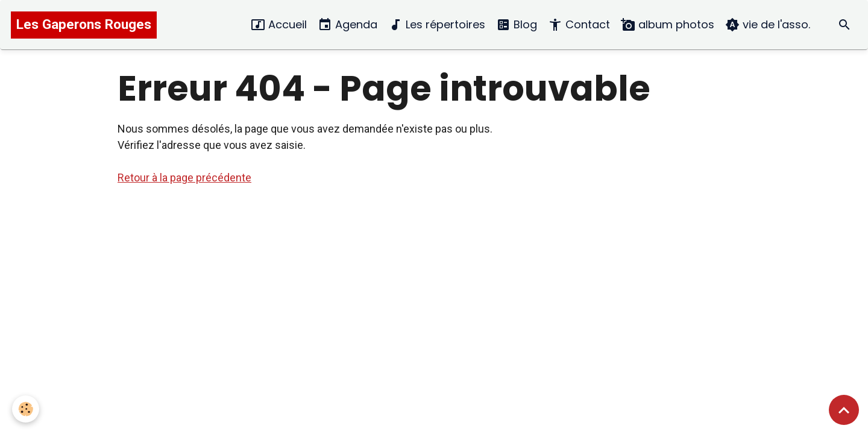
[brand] (84, 25)
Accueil (279, 25)
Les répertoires (437, 25)
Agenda (348, 25)
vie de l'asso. (768, 25)
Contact (579, 25)
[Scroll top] (844, 410)
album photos (668, 25)
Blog (517, 25)
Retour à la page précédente (184, 178)
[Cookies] (26, 409)
